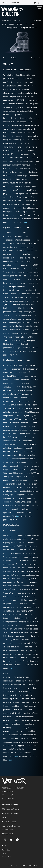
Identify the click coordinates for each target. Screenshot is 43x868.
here (25, 222)
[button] (40, 9)
